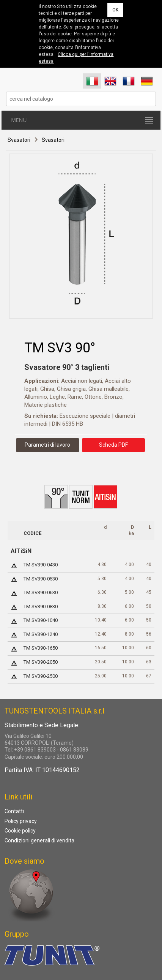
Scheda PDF (113, 445)
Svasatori (19, 140)
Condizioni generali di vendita (39, 840)
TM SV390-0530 (41, 579)
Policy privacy (21, 821)
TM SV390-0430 (41, 565)
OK (115, 10)
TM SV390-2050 (41, 662)
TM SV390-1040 (41, 620)
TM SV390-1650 (41, 648)
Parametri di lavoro (47, 445)
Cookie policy (20, 831)
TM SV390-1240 (41, 634)
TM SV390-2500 (41, 676)
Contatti (14, 811)
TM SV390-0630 (41, 592)
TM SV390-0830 (41, 607)
